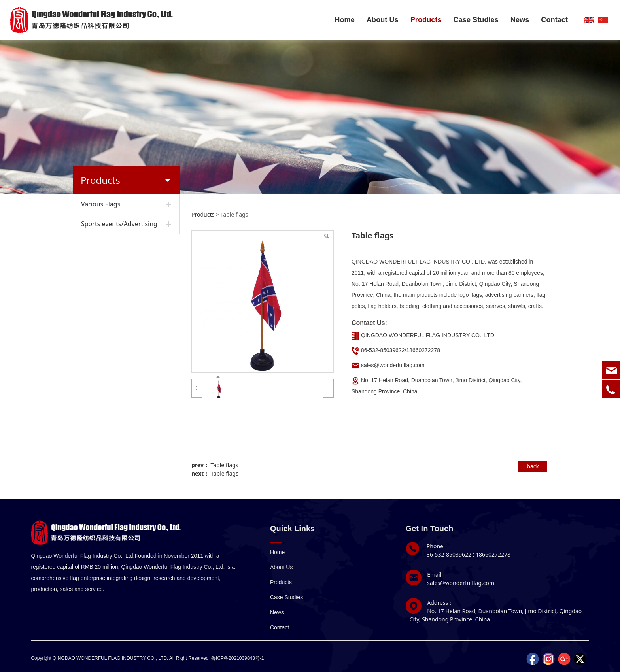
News (520, 20)
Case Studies (476, 20)
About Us (383, 20)
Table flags (225, 465)
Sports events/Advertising (119, 224)
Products (426, 20)
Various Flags (101, 204)
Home (345, 20)
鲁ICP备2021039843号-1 (237, 658)
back (533, 466)
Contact (554, 20)
